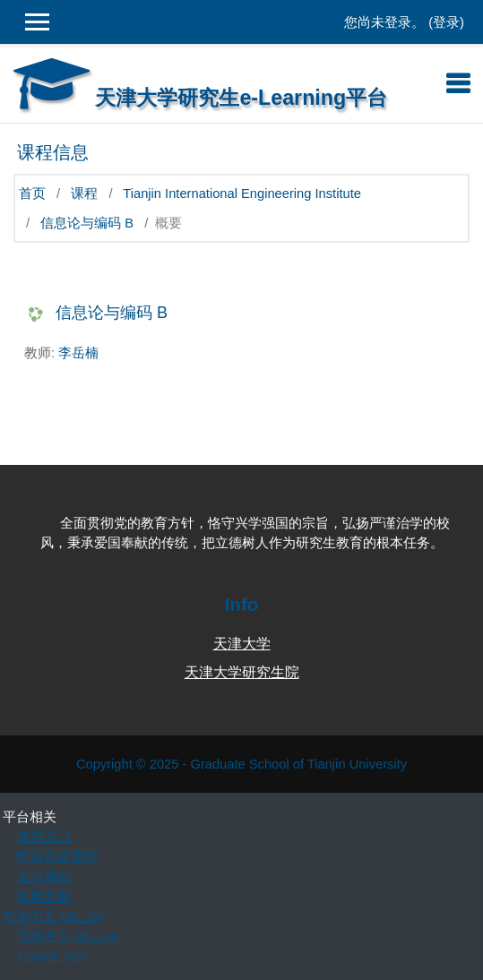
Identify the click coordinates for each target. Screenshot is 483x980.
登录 (446, 22)
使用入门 (44, 837)
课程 (84, 193)
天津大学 (242, 644)
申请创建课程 (57, 856)
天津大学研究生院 (242, 672)
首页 (32, 193)
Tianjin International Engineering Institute (242, 193)
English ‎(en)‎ (52, 956)
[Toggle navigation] (458, 83)
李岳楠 (78, 353)
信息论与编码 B (87, 223)
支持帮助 (44, 877)
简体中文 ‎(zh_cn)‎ (53, 916)
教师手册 (44, 897)
